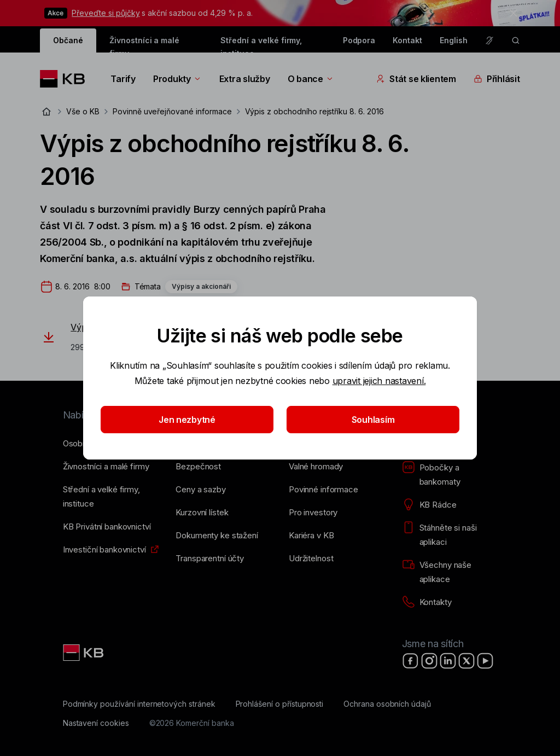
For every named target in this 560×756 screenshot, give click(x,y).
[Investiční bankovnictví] (104, 550)
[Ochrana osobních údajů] (387, 704)
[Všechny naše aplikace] (450, 572)
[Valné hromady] (316, 467)
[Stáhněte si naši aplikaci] (450, 535)
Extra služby (245, 79)
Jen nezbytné (187, 420)
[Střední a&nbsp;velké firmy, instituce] (111, 497)
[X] (466, 661)
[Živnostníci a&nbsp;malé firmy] (106, 467)
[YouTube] (485, 661)
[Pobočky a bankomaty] (450, 475)
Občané (68, 40)
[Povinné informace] (323, 490)
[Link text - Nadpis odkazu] (84, 653)
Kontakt (407, 40)
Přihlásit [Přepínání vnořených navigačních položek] (497, 79)
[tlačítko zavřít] (511, 13)
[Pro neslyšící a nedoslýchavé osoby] (489, 40)
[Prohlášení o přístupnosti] (280, 704)
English (454, 40)
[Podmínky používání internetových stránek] (139, 704)
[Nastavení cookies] (96, 723)
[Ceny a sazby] (200, 490)
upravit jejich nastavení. (379, 381)
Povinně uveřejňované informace (172, 111)
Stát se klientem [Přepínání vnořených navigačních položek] (416, 79)
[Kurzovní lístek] (202, 513)
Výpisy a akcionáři (201, 286)
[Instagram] (429, 661)
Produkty (177, 79)
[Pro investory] (313, 513)
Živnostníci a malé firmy (144, 44)
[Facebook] (411, 661)
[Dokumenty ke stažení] (217, 536)
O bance (311, 79)
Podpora (359, 40)
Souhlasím (373, 420)
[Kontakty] (427, 602)
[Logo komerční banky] (66, 79)
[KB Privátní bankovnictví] (107, 527)
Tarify (123, 79)
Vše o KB (83, 111)
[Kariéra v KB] (311, 536)
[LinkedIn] (448, 661)
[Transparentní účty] (210, 559)
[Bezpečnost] (198, 467)
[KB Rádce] (429, 505)
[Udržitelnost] (311, 559)
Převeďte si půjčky (106, 13)
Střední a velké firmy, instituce (261, 44)
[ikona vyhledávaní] (516, 40)
